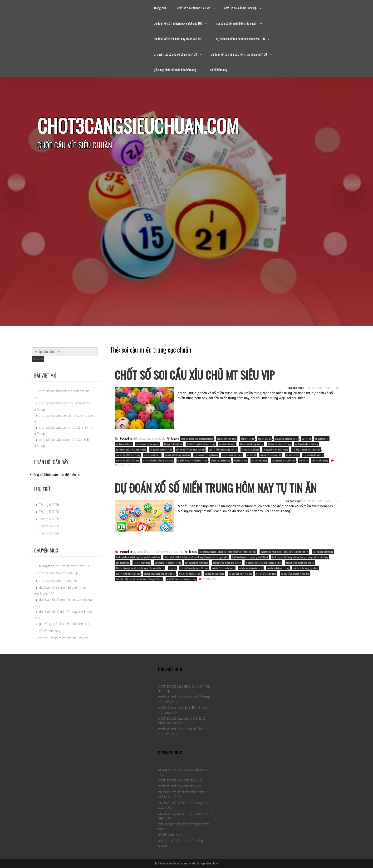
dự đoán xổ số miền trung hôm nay (190, 449)
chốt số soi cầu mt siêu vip (240, 8)
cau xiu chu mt (264, 439)
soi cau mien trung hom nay (128, 593)
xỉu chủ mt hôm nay (320, 460)
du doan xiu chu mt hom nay (148, 444)
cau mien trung (123, 582)
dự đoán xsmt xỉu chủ (250, 449)
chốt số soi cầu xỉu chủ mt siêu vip (210, 374)
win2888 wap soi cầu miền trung (192, 460)
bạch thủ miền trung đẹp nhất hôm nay (197, 439)
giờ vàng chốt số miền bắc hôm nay (175, 70)
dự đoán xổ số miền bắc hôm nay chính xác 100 (239, 54)
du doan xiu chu (322, 439)
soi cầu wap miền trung (266, 593)
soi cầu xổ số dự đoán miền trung (295, 593)
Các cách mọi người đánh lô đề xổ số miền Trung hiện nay (284, 571)
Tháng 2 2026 (49, 533)
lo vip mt (172, 588)
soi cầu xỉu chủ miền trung (128, 460)
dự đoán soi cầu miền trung (279, 444)
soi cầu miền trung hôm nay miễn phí (159, 593)
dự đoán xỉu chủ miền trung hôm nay (131, 449)
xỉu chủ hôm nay (241, 460)
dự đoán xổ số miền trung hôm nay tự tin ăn (263, 582)
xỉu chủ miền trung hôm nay (283, 460)
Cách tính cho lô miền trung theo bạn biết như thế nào (138, 577)
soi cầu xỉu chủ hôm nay (313, 455)
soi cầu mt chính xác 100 (271, 455)
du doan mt (306, 439)
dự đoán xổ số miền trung (161, 449)
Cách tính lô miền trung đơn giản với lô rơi (250, 577)
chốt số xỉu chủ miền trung (286, 439)
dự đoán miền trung (227, 444)
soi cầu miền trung (152, 455)
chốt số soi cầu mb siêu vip (194, 8)
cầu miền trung (247, 439)
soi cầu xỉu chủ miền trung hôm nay (158, 460)
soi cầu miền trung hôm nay (206, 455)
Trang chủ (160, 8)
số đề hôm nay (219, 70)
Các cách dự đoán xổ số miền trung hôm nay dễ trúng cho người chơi (228, 571)
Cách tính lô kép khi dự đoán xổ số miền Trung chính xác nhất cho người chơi (196, 577)
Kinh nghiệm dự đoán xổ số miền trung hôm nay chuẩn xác (140, 588)
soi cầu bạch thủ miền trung (128, 455)
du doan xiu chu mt (124, 444)
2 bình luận (209, 599)
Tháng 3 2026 (49, 526)
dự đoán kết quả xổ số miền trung (201, 444)
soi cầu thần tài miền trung (240, 593)
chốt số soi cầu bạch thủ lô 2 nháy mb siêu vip (181, 721)
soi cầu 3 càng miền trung (223, 588)
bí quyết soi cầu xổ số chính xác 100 (175, 54)
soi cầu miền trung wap (232, 455)
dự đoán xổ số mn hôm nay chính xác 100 (178, 23)
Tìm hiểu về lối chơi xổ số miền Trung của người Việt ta (139, 599)
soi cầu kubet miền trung (278, 588)
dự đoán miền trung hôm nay (252, 444)
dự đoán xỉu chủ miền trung (307, 444)
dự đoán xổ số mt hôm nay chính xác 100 (178, 39)
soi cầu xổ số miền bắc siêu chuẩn (237, 23)
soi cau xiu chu (292, 455)
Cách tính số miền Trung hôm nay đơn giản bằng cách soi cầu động (300, 577)
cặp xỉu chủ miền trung (227, 439)
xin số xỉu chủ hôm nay (220, 460)
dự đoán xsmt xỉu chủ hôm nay (276, 449)
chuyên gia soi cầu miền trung (168, 582)
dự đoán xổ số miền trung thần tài (223, 449)
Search (38, 359)
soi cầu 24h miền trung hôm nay (306, 449)
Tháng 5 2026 (49, 512)
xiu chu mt (304, 460)
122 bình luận (123, 465)
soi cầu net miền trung (215, 593)
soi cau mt (251, 455)
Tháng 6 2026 (49, 505)
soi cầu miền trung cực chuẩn (177, 455)
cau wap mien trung (142, 582)
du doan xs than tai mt (173, 444)
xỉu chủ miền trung (259, 460)
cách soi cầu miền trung (323, 571)
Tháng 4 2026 (49, 519)
